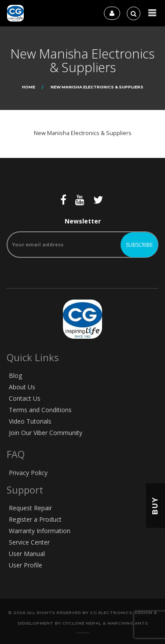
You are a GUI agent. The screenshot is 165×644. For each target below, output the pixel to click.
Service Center (29, 542)
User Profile (26, 565)
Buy (155, 506)
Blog (15, 375)
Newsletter (82, 237)
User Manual (27, 554)
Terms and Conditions (40, 410)
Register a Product (35, 519)
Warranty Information (40, 531)
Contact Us (25, 398)
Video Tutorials (30, 421)
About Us (22, 387)
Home (29, 87)
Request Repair (30, 508)
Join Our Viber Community (46, 433)
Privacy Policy (28, 473)
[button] (152, 13)
